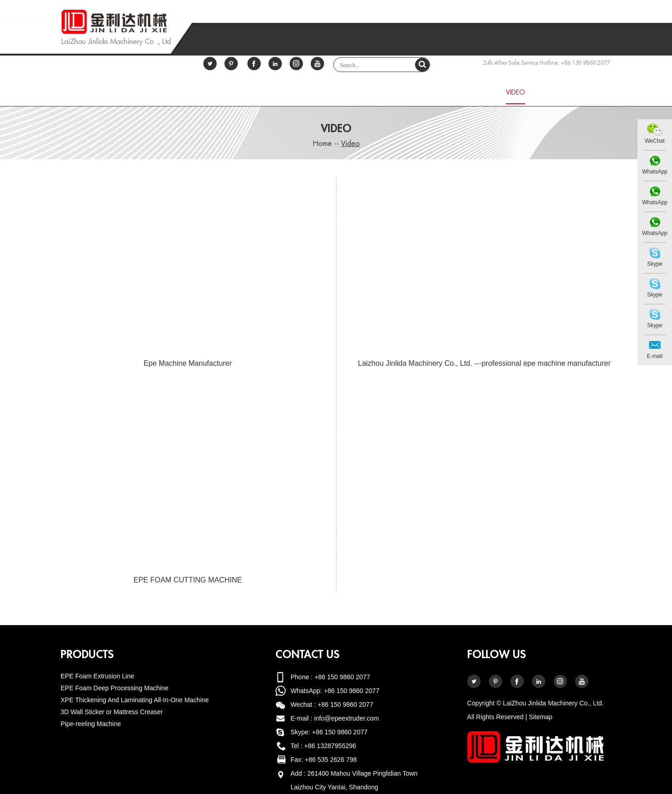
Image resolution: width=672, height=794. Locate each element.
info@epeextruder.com (346, 718)
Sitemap (540, 717)
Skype (655, 264)
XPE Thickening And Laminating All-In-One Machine (135, 700)
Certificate (207, 92)
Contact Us (568, 92)
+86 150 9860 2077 (351, 691)
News (474, 92)
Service (430, 92)
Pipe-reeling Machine (91, 724)
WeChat (655, 141)
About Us (263, 92)
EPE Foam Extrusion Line (97, 676)
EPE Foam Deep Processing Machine (115, 688)
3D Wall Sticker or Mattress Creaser (112, 712)
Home (156, 92)
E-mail (655, 356)
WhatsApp (655, 172)
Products (317, 92)
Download (376, 92)
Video (515, 92)
